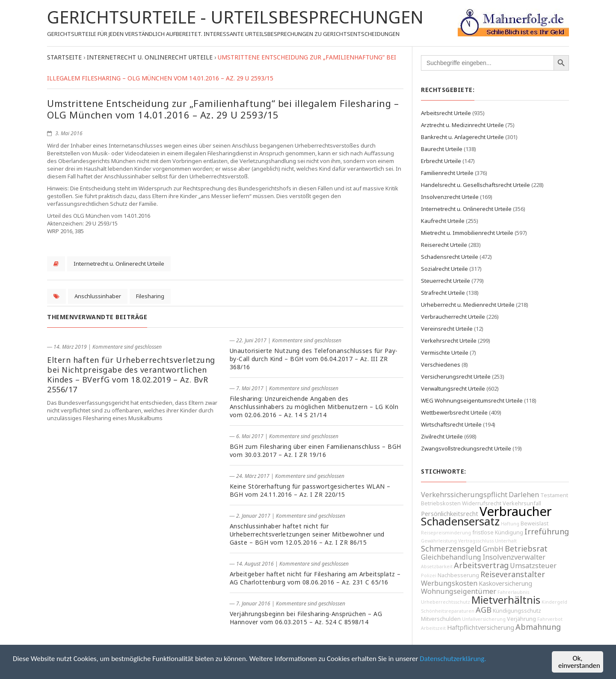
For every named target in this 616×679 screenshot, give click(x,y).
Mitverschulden (441, 619)
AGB (484, 610)
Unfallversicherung (484, 619)
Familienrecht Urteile (447, 173)
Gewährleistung (439, 541)
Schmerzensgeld (451, 549)
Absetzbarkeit (437, 566)
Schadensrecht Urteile (450, 257)
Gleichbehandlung (451, 557)
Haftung (510, 524)
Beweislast (535, 523)
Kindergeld (554, 602)
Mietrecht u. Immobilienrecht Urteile (467, 233)
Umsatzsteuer (533, 566)
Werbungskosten (449, 583)
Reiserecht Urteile (444, 245)
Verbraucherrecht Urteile (453, 317)
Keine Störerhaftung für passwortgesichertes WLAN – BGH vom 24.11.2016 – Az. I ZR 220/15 (310, 490)
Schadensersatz (460, 521)
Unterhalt (506, 541)
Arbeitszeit (433, 628)
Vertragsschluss (476, 541)
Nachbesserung (458, 575)
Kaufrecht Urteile (443, 221)
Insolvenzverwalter (514, 557)
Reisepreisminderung (446, 533)
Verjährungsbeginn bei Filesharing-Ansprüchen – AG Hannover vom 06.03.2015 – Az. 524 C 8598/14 (306, 618)
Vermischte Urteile (445, 353)
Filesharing (150, 296)
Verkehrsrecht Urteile (449, 341)
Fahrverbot (550, 619)
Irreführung (547, 531)
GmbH (493, 549)
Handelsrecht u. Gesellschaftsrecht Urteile (475, 185)
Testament (554, 495)
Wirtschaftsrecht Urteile (451, 424)
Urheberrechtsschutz (446, 602)
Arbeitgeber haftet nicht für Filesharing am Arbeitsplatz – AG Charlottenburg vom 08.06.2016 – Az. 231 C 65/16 (315, 578)
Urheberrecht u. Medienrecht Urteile (468, 305)
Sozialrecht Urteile (444, 269)
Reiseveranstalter (513, 574)
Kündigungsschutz (517, 611)
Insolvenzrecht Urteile (450, 197)
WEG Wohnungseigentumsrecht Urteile (472, 400)
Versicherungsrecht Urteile (456, 377)
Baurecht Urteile (442, 149)
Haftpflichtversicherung (481, 627)
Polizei (429, 575)
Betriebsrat (526, 549)
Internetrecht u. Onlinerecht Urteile (119, 264)
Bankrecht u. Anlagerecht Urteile (462, 137)
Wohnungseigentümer (459, 591)
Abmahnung (538, 627)
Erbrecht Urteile (441, 161)
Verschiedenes (441, 365)
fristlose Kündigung (498, 532)
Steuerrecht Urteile (446, 281)
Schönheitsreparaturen (448, 611)
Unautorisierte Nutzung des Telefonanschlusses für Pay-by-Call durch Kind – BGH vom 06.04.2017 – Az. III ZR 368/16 (314, 359)
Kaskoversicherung (505, 583)
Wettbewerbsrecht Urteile (454, 412)
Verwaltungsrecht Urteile (453, 388)
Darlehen (524, 495)
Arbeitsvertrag (481, 565)
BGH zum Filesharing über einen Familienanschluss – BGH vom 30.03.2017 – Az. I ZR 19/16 (315, 451)
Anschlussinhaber (98, 296)
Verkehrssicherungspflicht (464, 495)
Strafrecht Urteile (443, 293)
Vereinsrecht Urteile (447, 329)
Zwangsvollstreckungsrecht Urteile (466, 448)
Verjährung (521, 619)
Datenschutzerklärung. (453, 659)
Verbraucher (516, 511)
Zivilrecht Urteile (442, 436)
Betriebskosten (441, 503)
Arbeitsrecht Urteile (446, 113)
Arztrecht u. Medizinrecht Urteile (462, 125)
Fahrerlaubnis (513, 592)
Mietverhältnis (506, 600)
